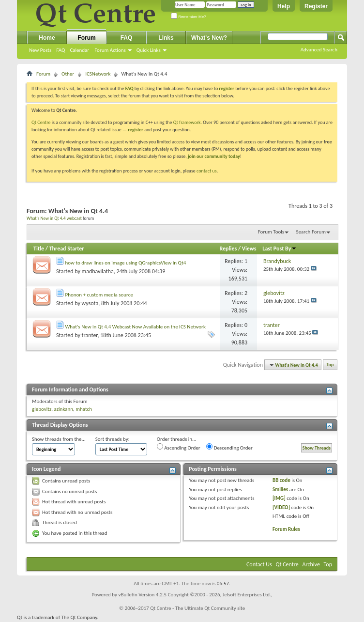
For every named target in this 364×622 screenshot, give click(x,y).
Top (330, 365)
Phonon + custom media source (99, 295)
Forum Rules (286, 529)
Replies (228, 249)
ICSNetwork (98, 74)
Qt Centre (41, 122)
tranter (90, 335)
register (135, 130)
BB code (281, 480)
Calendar (79, 50)
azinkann (63, 409)
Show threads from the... (59, 439)
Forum (86, 38)
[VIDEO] (281, 507)
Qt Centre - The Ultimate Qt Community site (197, 608)
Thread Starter (67, 249)
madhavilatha (98, 271)
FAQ (61, 50)
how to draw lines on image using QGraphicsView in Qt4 (126, 263)
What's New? (209, 38)
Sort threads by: (113, 439)
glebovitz (42, 409)
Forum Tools (271, 232)
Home (47, 38)
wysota (90, 303)
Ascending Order (179, 447)
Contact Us (259, 564)
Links (166, 38)
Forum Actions (110, 50)
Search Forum (311, 232)
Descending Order (229, 447)
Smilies (280, 490)
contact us (207, 171)
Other (68, 74)
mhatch (84, 409)
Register (316, 6)
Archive (311, 564)
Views (249, 249)
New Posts (40, 50)
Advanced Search (319, 50)
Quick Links (149, 50)
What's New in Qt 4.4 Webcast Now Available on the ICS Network (136, 327)
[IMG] (279, 498)
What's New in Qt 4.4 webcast (54, 218)
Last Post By (280, 249)
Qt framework (187, 122)
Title (39, 249)
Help (284, 6)
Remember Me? (189, 17)
